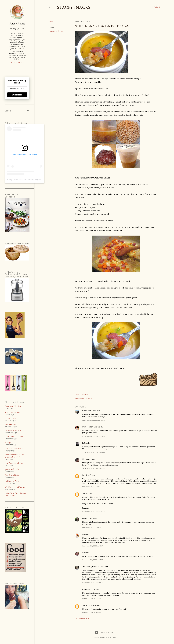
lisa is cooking (88, 518)
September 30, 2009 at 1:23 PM (93, 528)
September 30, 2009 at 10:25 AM (94, 452)
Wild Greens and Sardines (16, 487)
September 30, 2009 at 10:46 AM (94, 468)
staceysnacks (26, 180)
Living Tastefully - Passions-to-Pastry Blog (16, 494)
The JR (85, 494)
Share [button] (51, 22)
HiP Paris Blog (11, 424)
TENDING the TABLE (14, 449)
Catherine (86, 459)
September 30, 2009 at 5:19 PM (93, 583)
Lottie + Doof (11, 418)
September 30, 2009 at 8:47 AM (94, 420)
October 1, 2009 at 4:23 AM (92, 599)
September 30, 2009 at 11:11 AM (93, 487)
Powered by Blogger (104, 632)
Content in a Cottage (14, 437)
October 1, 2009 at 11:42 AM (92, 613)
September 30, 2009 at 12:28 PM (94, 512)
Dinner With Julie (12, 469)
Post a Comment (82, 618)
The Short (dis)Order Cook (93, 567)
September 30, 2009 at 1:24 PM (93, 546)
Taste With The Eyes (14, 406)
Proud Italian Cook (90, 427)
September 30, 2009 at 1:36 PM (93, 560)
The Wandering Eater (14, 463)
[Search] (156, 7)
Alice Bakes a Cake (13, 431)
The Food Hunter (90, 605)
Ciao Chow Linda (89, 411)
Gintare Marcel (111, 637)
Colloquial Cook (89, 589)
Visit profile (17, 63)
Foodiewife (87, 475)
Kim (84, 553)
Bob (84, 534)
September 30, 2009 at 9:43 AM (94, 436)
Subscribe (17, 95)
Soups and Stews (56, 31)
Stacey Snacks (74, 7)
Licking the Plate (12, 481)
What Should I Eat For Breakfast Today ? (14, 456)
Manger (8, 443)
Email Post (85, 395)
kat (84, 443)
